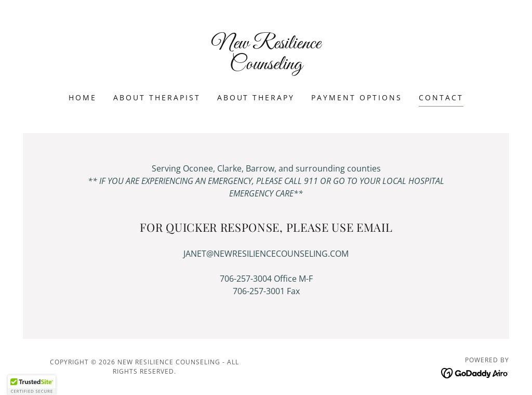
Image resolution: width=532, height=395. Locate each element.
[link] (266, 66)
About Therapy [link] (256, 97)
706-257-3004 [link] (246, 279)
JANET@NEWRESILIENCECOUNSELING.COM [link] (266, 254)
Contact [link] (441, 97)
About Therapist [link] (157, 97)
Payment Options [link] (357, 97)
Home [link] (83, 97)
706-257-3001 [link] (259, 291)
